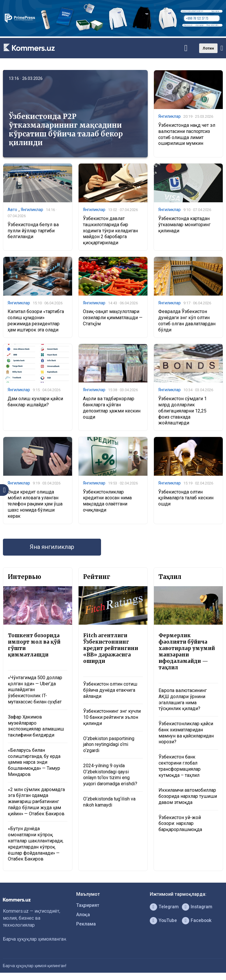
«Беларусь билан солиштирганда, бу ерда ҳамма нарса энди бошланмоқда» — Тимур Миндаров (34, 762)
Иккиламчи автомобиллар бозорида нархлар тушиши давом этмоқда (188, 797)
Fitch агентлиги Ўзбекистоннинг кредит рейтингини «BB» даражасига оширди (111, 648)
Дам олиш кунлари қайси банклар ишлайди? (35, 402)
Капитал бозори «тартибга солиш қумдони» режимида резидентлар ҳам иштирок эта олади (36, 321)
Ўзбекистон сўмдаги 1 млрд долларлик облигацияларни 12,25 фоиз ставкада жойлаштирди (182, 411)
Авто (12, 210)
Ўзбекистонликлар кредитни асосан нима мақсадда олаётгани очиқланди (107, 501)
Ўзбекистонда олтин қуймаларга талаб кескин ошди (186, 498)
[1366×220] (113, 35)
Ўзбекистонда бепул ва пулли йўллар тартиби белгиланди (33, 231)
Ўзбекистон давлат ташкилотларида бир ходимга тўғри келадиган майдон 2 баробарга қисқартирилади (110, 231)
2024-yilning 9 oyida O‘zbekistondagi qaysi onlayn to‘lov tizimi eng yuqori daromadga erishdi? (110, 775)
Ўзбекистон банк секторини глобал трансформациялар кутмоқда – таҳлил (180, 766)
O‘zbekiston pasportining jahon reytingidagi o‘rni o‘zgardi (109, 745)
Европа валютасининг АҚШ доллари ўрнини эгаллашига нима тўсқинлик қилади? (183, 699)
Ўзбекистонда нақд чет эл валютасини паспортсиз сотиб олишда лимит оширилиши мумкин (187, 134)
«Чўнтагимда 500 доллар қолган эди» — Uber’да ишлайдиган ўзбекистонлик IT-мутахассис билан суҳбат (35, 690)
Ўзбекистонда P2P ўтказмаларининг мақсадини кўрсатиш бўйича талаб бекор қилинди (66, 130)
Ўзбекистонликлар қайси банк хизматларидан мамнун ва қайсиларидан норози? (186, 733)
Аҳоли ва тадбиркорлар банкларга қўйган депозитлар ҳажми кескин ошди (112, 408)
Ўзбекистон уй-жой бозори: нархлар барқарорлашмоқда (180, 824)
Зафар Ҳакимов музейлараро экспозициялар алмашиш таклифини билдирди (36, 726)
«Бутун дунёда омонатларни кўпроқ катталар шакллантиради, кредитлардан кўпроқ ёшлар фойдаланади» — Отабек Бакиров (36, 844)
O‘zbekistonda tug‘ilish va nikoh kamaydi (109, 802)
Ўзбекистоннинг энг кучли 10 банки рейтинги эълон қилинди (112, 718)
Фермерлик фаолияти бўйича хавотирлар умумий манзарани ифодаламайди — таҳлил (187, 651)
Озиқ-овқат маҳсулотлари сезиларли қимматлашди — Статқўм (113, 318)
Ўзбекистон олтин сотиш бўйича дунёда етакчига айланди (110, 690)
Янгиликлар (169, 116)
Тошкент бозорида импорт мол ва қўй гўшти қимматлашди (34, 645)
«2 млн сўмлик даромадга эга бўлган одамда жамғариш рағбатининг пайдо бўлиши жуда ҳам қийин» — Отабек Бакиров (36, 802)
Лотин (208, 48)
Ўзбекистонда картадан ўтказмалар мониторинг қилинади (184, 225)
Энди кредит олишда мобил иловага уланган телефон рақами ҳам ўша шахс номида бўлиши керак (35, 504)
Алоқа (83, 915)
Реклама (86, 924)
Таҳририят (88, 906)
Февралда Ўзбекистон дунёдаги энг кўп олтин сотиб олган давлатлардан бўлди (187, 321)
